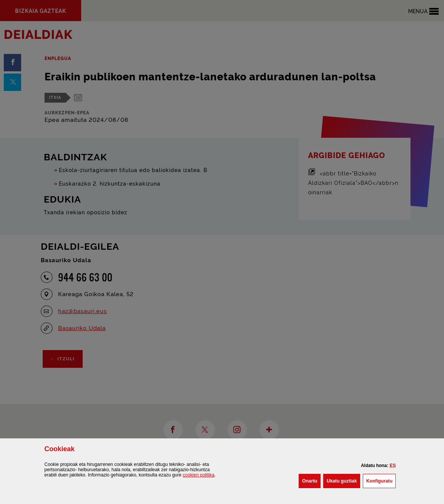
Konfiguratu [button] (381, 480)
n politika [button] (199, 475)
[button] (393, 466)
